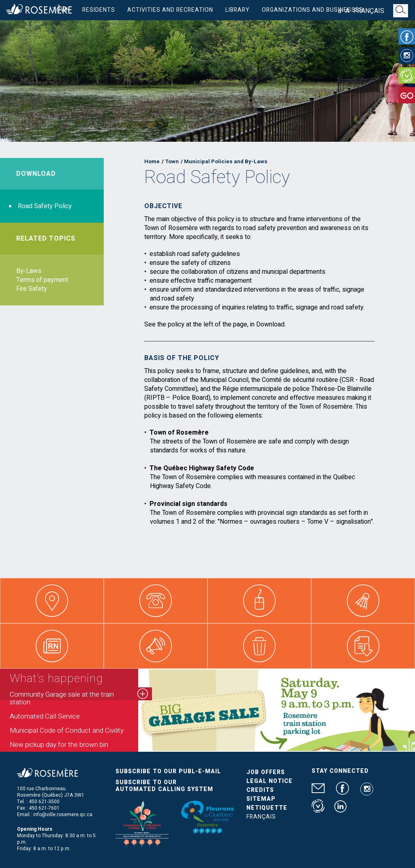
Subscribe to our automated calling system (164, 786)
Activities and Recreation (170, 10)
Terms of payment (42, 280)
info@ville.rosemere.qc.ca (63, 815)
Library (237, 10)
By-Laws (29, 271)
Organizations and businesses (312, 10)
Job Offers (266, 772)
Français (369, 11)
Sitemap (261, 799)
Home (152, 161)
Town (61, 10)
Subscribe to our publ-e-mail (168, 771)
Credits (260, 790)
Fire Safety (32, 289)
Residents (99, 10)
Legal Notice (270, 781)
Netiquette (267, 808)
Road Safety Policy (45, 206)
